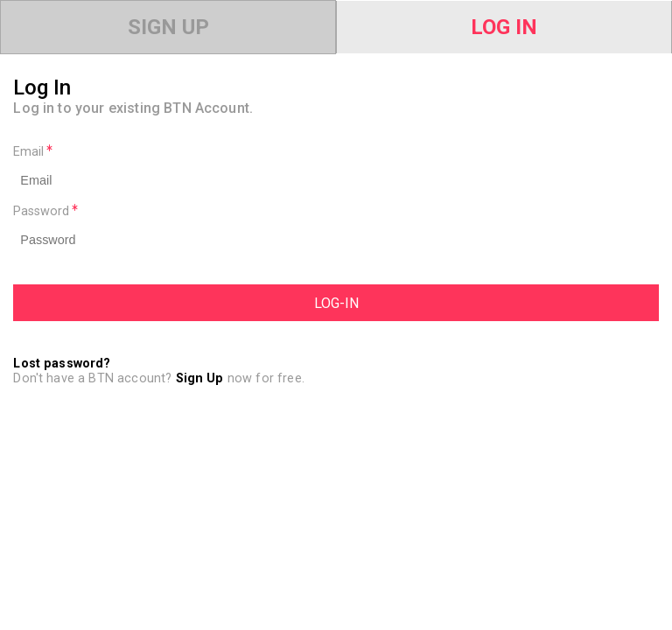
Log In (504, 27)
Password (45, 211)
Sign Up (168, 27)
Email (33, 152)
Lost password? (62, 364)
